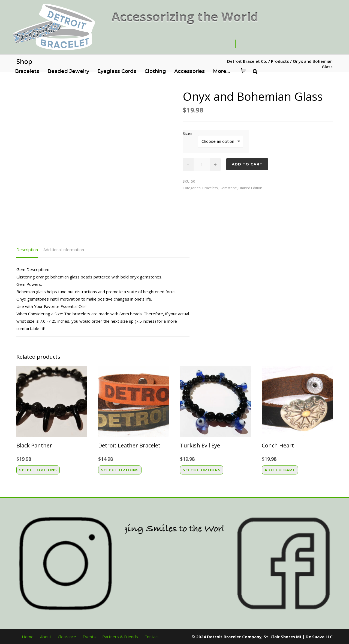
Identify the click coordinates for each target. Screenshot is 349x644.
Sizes (188, 133)
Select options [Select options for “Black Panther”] (38, 470)
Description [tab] (27, 250)
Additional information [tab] (64, 250)
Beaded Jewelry (68, 71)
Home (28, 637)
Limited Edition (250, 188)
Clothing (155, 71)
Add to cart (247, 164)
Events (89, 637)
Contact (152, 637)
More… (221, 71)
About (46, 637)
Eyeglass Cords (117, 71)
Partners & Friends (120, 637)
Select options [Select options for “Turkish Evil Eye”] (202, 470)
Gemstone (228, 188)
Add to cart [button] (280, 470)
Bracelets (27, 71)
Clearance (67, 637)
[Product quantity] (202, 164)
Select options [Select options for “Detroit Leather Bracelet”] (120, 470)
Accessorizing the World (185, 17)
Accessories (189, 71)
